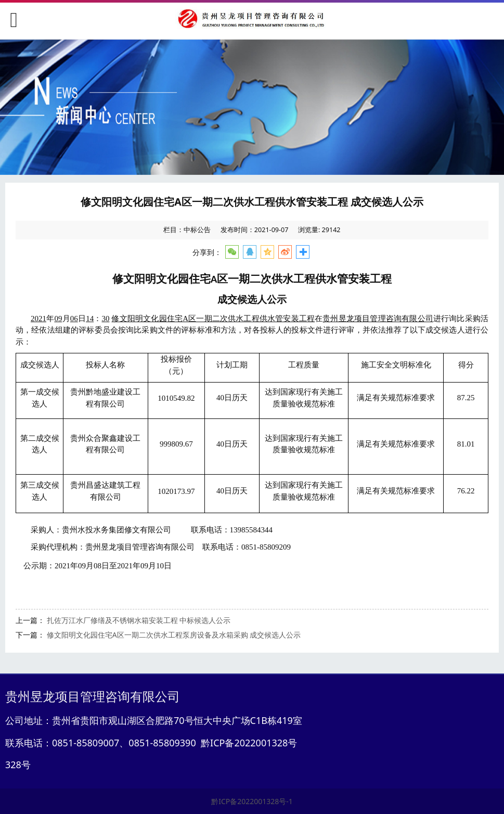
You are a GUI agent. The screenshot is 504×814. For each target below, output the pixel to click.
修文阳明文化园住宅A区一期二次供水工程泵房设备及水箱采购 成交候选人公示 (174, 635)
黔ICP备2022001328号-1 (252, 801)
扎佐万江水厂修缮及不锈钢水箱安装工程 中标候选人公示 (139, 620)
